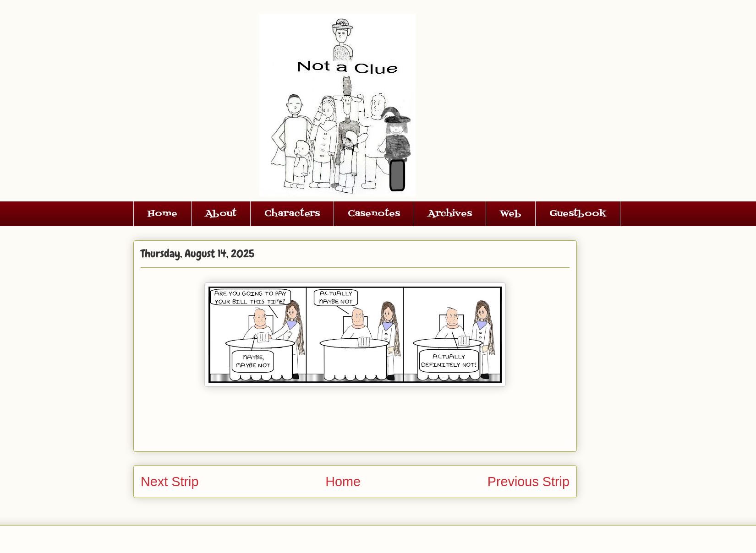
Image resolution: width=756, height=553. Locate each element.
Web (511, 214)
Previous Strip (529, 482)
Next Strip (170, 482)
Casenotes (374, 214)
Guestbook (578, 214)
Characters (292, 214)
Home (162, 214)
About (221, 214)
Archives (450, 214)
